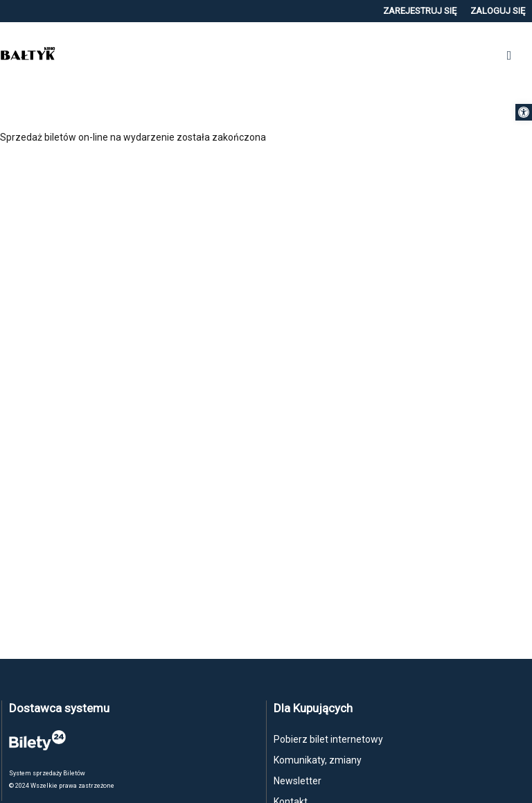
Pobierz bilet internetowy (328, 739)
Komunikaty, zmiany (318, 760)
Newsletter (298, 781)
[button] (524, 112)
